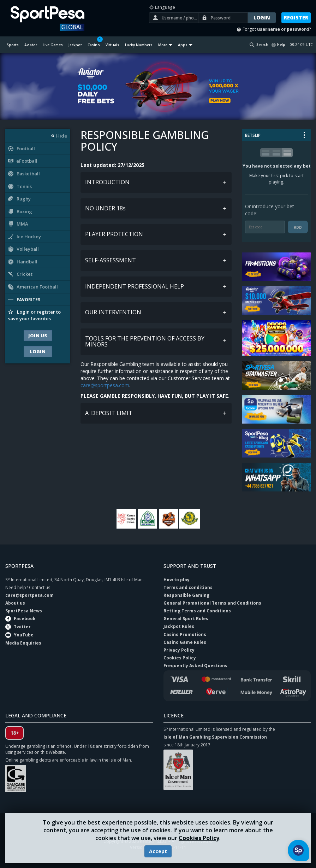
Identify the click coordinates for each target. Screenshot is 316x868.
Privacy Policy (179, 650)
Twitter (22, 627)
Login (38, 351)
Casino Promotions (185, 634)
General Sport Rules (186, 619)
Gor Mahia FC (148, 519)
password (298, 29)
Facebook (25, 619)
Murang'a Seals (169, 519)
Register (296, 18)
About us (15, 603)
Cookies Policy (199, 838)
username (269, 29)
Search (262, 45)
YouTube (24, 635)
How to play (177, 580)
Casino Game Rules (185, 642)
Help (281, 45)
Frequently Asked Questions (195, 666)
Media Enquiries (23, 643)
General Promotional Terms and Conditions (212, 603)
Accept (158, 851)
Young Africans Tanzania (190, 519)
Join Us (38, 336)
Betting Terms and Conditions (197, 611)
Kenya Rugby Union (126, 519)
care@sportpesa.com (105, 385)
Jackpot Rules (179, 627)
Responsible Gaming (186, 595)
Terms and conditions (188, 587)
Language (162, 7)
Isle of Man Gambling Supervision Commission (215, 737)
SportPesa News (24, 611)
